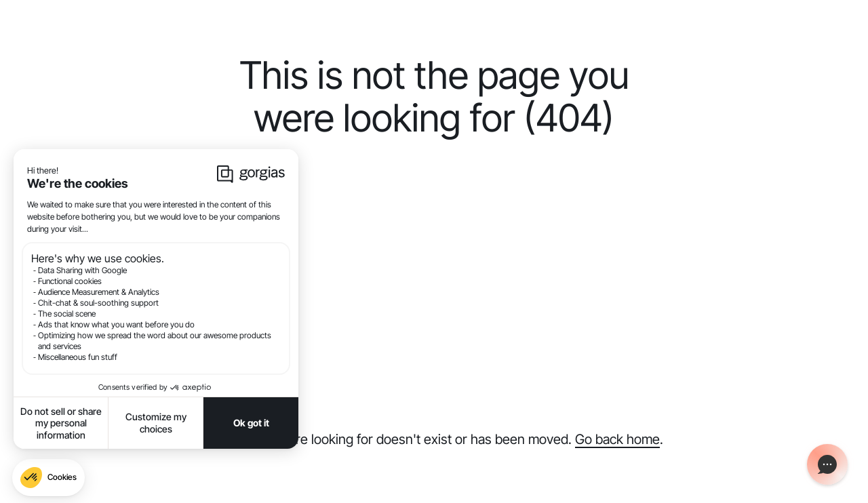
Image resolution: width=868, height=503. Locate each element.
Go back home (617, 439)
